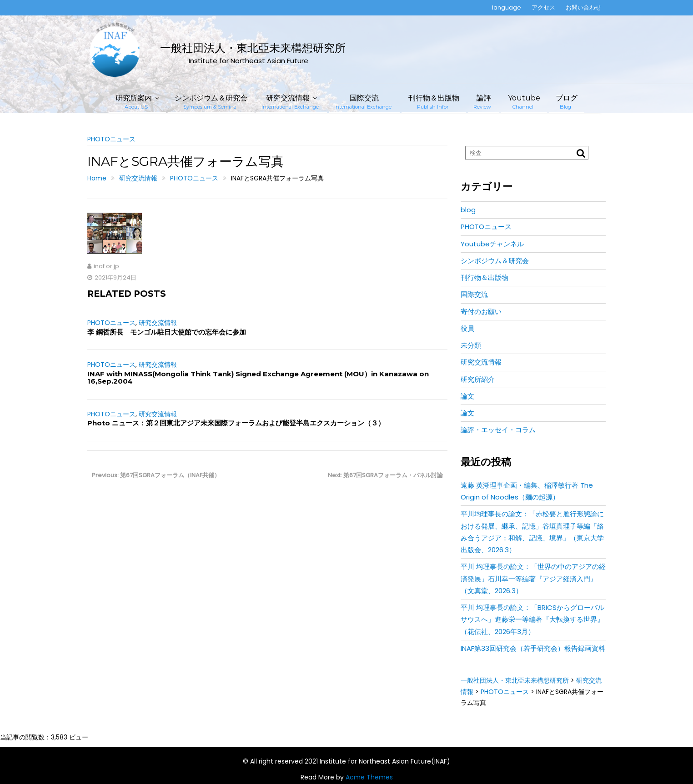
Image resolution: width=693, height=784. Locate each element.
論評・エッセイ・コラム (498, 430)
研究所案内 (134, 102)
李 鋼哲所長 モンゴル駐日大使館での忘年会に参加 (167, 332)
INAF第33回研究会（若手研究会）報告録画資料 (533, 648)
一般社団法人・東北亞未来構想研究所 (253, 48)
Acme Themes (369, 777)
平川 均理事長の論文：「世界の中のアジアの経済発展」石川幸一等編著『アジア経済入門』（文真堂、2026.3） (533, 579)
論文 (467, 396)
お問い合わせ (583, 7)
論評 (482, 102)
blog (468, 210)
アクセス (543, 7)
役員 (467, 328)
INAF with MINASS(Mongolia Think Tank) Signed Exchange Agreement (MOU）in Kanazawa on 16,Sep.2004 (258, 378)
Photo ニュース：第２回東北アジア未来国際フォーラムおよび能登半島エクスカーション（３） (236, 423)
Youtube (524, 102)
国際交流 (363, 102)
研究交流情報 (290, 102)
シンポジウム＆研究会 (211, 102)
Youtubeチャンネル (492, 244)
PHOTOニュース (111, 139)
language (507, 7)
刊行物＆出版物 (434, 102)
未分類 (471, 345)
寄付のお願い (481, 312)
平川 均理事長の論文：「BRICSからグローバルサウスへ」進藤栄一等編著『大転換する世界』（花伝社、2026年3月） (532, 619)
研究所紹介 (478, 379)
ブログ (567, 102)
